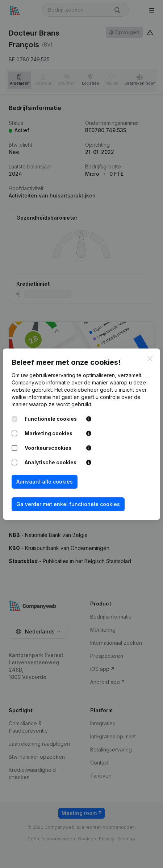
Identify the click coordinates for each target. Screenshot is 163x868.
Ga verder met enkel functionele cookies (68, 504)
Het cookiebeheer (76, 390)
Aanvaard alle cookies (45, 482)
